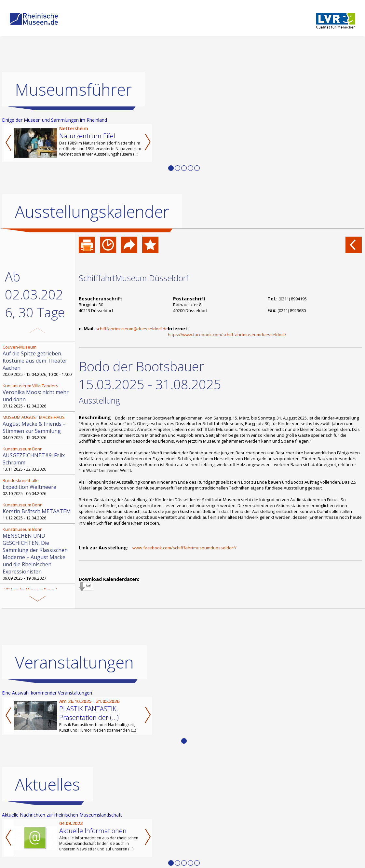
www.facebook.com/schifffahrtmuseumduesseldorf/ (184, 548)
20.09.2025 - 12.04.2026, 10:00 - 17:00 (38, 361)
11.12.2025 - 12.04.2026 (38, 511)
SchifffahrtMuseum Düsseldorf (134, 278)
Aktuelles (47, 784)
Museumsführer (73, 90)
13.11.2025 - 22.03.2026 (38, 459)
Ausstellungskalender (92, 212)
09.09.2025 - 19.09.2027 (38, 554)
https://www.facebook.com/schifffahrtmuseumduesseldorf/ (227, 335)
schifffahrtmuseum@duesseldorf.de (132, 329)
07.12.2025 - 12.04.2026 (38, 396)
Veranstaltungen (74, 662)
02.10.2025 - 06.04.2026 (38, 487)
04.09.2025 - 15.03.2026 (38, 427)
